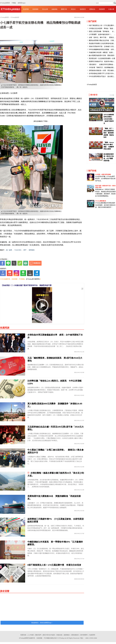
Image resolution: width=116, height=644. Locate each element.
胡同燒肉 (32, 250)
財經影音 (83, 9)
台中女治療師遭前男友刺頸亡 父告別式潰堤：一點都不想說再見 (109, 119)
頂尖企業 (45, 9)
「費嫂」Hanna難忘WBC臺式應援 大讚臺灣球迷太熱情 (109, 146)
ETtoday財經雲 (92, 84)
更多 (112, 95)
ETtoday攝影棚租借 (101, 201)
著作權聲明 (84, 635)
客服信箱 (59, 635)
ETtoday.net (63, 638)
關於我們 (38, 635)
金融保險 (54, 9)
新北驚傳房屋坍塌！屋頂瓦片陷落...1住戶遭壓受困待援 (109, 157)
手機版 (14, 1)
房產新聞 (102, 9)
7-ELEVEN (18, 250)
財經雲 (11, 9)
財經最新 (35, 9)
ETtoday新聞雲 (5, 1)
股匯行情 (64, 9)
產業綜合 (92, 9)
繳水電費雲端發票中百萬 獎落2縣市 (102, 55)
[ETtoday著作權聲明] (33, 279)
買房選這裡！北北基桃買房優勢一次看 (102, 58)
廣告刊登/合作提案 (49, 635)
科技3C (73, 9)
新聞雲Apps (22, 1)
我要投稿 (23, 635)
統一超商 (9, 250)
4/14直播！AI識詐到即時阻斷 (103, 174)
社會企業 (111, 9)
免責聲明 (92, 635)
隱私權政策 (75, 635)
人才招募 (31, 635)
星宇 (25, 250)
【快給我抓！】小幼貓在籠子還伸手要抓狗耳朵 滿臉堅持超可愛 (26, 285)
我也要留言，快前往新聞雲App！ (42, 623)
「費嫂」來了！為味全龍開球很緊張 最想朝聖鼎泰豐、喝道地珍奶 (109, 133)
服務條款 (67, 635)
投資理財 (26, 9)
